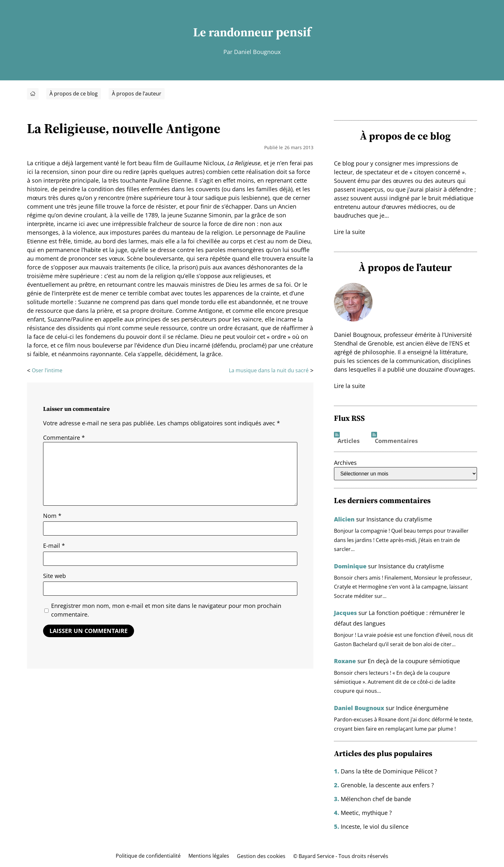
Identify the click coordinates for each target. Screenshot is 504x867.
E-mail (54, 546)
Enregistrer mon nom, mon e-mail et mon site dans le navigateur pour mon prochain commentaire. (166, 610)
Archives (345, 463)
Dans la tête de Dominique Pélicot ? (389, 771)
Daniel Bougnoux (359, 707)
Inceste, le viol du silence (375, 826)
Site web (54, 576)
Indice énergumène (422, 707)
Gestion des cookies (261, 855)
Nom (52, 516)
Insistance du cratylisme (399, 519)
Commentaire (64, 438)
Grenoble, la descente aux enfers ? (387, 784)
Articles (349, 441)
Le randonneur (233, 32)
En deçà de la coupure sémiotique (414, 661)
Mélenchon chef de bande (376, 798)
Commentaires (396, 441)
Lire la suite (350, 232)
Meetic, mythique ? (366, 812)
